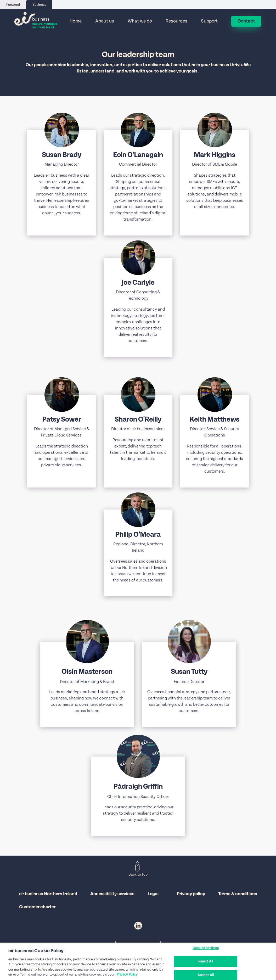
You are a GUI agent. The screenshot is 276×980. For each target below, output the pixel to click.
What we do (140, 21)
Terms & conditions (238, 894)
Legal (153, 894)
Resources (176, 21)
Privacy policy (191, 894)
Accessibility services (112, 894)
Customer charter (37, 907)
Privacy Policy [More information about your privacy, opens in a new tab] (127, 975)
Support (209, 21)
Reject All (206, 962)
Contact (246, 21)
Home (76, 21)
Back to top (138, 875)
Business (39, 4)
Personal (13, 4)
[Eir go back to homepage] (36, 21)
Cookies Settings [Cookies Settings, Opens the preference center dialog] (206, 948)
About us (105, 21)
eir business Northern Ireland (48, 894)
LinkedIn (138, 926)
